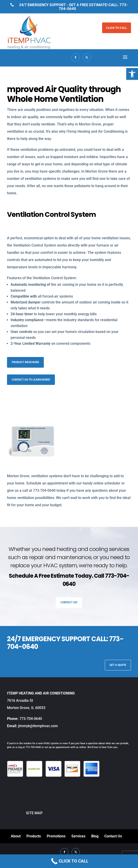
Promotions (56, 836)
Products (34, 836)
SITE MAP (25, 813)
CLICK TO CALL (117, 28)
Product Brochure (25, 362)
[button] (132, 74)
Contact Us (113, 836)
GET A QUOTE (118, 665)
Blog (95, 836)
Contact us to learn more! (31, 380)
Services (78, 836)
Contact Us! (69, 602)
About (16, 836)
